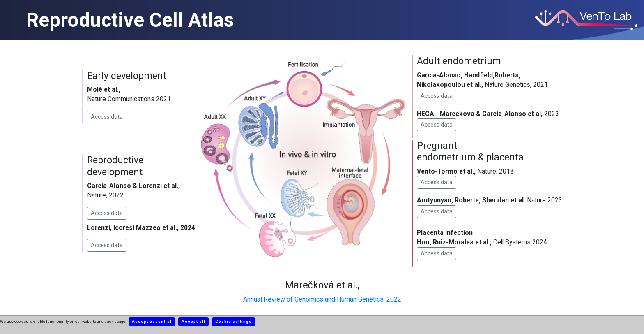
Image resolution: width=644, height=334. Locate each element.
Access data (107, 117)
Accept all (193, 321)
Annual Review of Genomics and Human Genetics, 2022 (322, 299)
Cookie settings (233, 321)
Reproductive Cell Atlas (130, 20)
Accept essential (152, 321)
